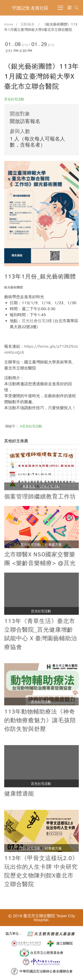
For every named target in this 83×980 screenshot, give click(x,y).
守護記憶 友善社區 (30, 8)
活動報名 (27, 24)
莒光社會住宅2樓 (37, 321)
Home (9, 24)
